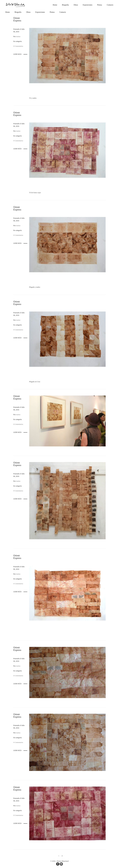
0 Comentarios (18, 46)
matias (18, 36)
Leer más (17, 54)
